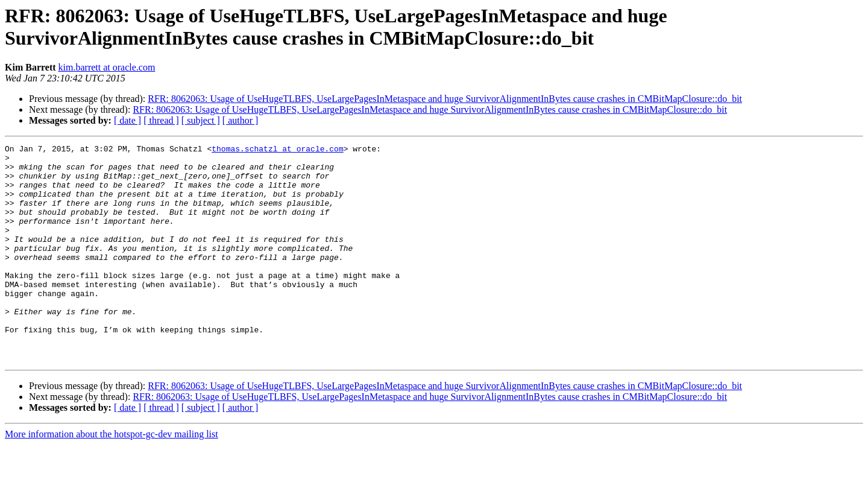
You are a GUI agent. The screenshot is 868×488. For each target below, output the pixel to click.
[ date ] (127, 120)
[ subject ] (201, 120)
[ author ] (241, 120)
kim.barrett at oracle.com (107, 67)
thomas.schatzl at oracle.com (277, 150)
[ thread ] (161, 120)
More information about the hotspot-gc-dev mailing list (112, 477)
